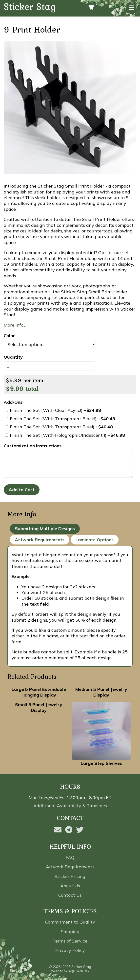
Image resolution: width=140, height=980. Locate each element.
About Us (70, 886)
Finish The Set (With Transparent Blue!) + (59, 427)
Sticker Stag (30, 7)
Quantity (13, 357)
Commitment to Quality (70, 922)
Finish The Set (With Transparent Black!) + (60, 419)
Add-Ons (13, 402)
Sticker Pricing (70, 876)
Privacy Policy (70, 950)
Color (9, 336)
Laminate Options (95, 540)
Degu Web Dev (79, 971)
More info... (15, 325)
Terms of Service (70, 941)
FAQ (70, 857)
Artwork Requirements (40, 540)
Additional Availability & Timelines (70, 806)
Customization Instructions (33, 446)
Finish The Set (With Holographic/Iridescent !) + (65, 435)
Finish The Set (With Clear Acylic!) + (53, 410)
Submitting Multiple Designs (45, 529)
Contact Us (70, 895)
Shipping (70, 932)
